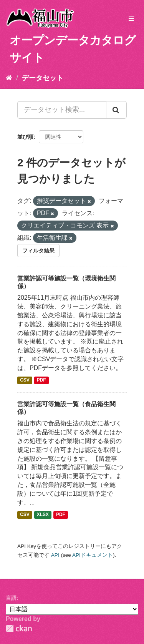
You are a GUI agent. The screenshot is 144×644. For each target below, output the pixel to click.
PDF (41, 380)
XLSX (43, 515)
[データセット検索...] (62, 110)
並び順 (25, 137)
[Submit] (116, 110)
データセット (43, 78)
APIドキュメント (93, 555)
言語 (11, 598)
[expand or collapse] (131, 19)
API (55, 555)
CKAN (19, 628)
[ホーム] (9, 78)
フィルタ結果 (38, 251)
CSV (25, 380)
